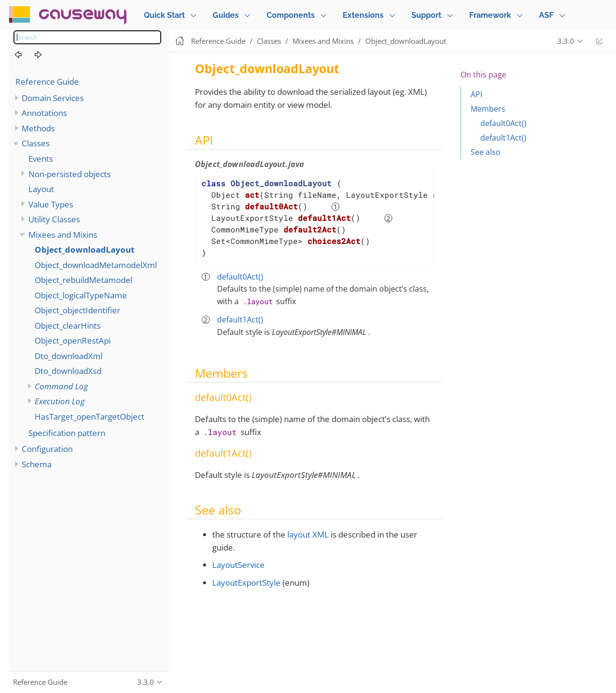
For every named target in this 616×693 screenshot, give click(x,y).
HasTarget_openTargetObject (90, 417)
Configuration (47, 449)
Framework (490, 15)
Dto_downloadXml (69, 356)
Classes (36, 143)
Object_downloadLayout (84, 250)
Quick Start (164, 15)
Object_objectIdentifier (77, 310)
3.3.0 (566, 41)
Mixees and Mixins (63, 235)
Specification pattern (67, 433)
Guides (226, 15)
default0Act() (240, 277)
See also (486, 152)
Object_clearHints (68, 326)
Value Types (51, 204)
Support (426, 15)
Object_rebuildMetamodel (83, 280)
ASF (546, 15)
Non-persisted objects (70, 174)
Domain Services (53, 98)
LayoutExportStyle (246, 583)
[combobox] (87, 37)
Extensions (363, 15)
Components (291, 15)
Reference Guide (47, 82)
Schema (37, 464)
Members (488, 109)
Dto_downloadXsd (68, 371)
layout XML (308, 534)
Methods (38, 128)
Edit (599, 41)
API (476, 94)
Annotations (44, 113)
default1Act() (240, 320)
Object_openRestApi (73, 340)
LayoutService (238, 565)
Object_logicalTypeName (81, 295)
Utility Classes (54, 219)
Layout (41, 189)
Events (41, 159)
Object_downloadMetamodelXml (96, 265)
